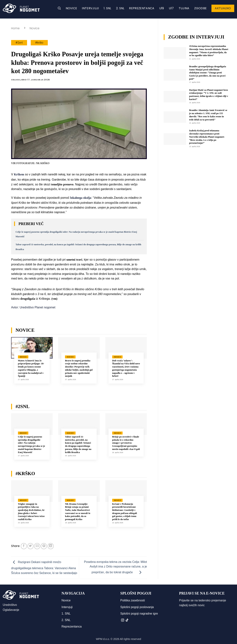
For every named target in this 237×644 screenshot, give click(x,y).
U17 (171, 8)
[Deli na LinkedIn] (51, 546)
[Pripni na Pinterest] (44, 546)
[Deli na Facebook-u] (24, 546)
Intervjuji (90, 8)
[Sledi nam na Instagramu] (123, 620)
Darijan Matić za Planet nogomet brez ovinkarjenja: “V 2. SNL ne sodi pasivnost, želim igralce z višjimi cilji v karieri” (209, 95)
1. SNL (107, 8)
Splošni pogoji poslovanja (137, 607)
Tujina (184, 8)
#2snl (19, 43)
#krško (39, 43)
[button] (59, 8)
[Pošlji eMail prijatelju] (37, 546)
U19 (162, 8)
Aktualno (223, 8)
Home (15, 28)
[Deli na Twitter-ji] (30, 546)
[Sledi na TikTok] (127, 620)
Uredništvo (10, 605)
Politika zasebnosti (133, 600)
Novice (71, 8)
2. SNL (120, 8)
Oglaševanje (11, 610)
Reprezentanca (142, 8)
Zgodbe (201, 8)
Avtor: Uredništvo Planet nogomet (33, 307)
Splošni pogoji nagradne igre (139, 614)
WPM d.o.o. (103, 639)
